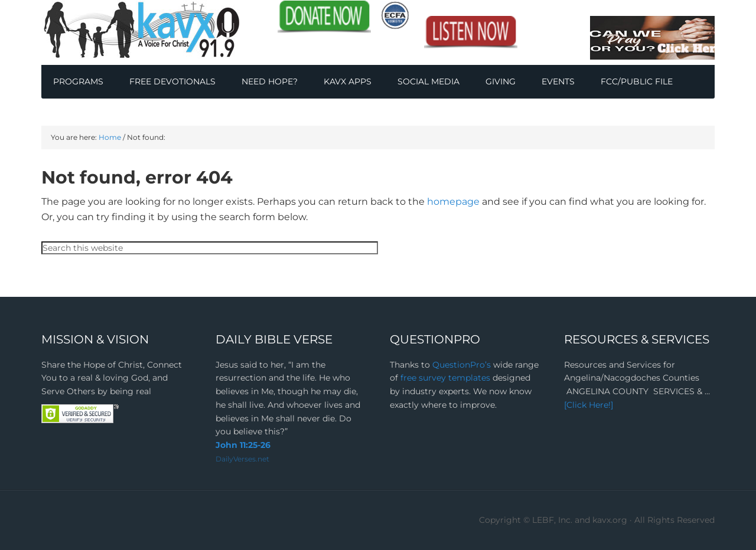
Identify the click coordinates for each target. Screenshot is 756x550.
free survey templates (447, 378)
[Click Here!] (589, 405)
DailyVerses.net (242, 459)
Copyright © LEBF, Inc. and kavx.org (554, 520)
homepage (453, 202)
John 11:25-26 (243, 445)
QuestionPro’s (463, 365)
